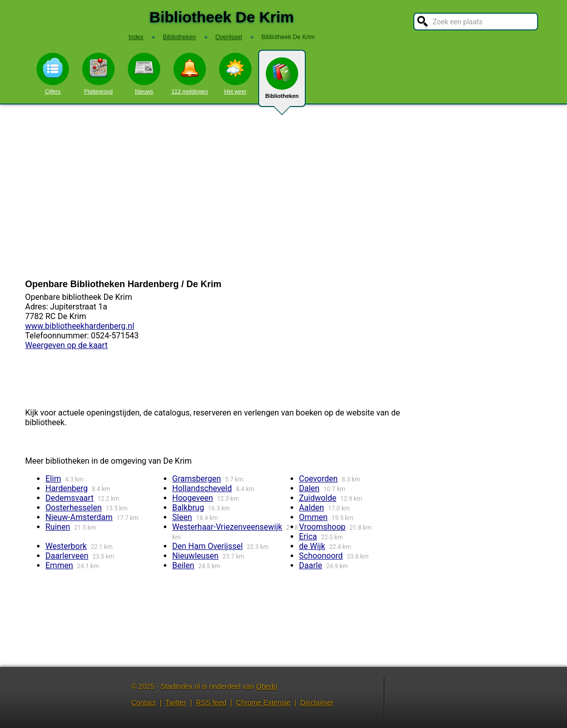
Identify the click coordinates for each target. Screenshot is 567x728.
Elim (54, 479)
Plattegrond (98, 74)
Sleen (182, 517)
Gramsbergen (197, 479)
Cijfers (53, 74)
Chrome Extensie (263, 703)
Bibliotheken (282, 82)
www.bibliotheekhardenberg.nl (80, 326)
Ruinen (58, 527)
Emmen (59, 565)
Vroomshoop (323, 527)
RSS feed (211, 703)
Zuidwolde (318, 498)
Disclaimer (317, 703)
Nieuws (144, 74)
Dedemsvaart (70, 498)
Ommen (313, 517)
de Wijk (312, 546)
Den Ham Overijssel (208, 546)
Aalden (312, 508)
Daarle (311, 565)
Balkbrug (188, 508)
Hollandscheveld (202, 488)
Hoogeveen (193, 498)
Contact (144, 703)
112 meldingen (190, 74)
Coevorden (318, 479)
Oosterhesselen (74, 508)
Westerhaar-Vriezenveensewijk (227, 527)
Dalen (309, 488)
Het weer (235, 74)
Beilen (184, 565)
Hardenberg (67, 488)
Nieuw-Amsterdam (79, 517)
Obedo (267, 686)
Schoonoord (321, 556)
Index (136, 37)
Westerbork (66, 546)
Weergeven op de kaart (67, 345)
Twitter (176, 703)
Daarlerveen (67, 556)
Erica (308, 536)
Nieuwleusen (196, 556)
